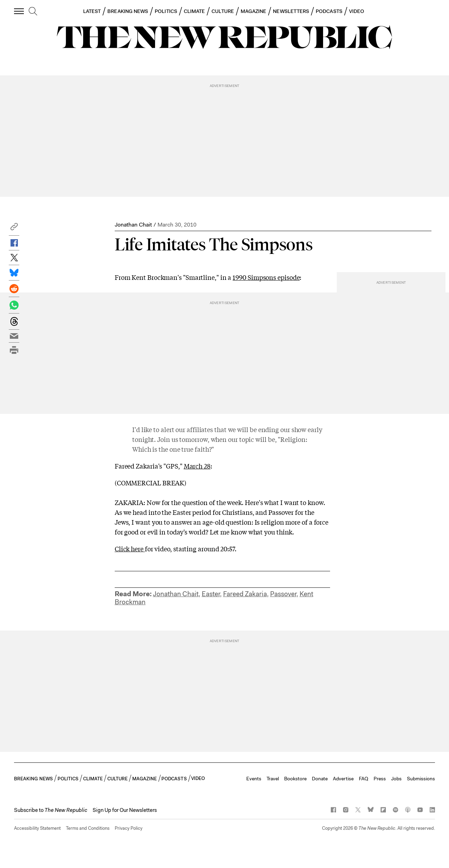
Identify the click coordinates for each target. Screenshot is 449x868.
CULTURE (223, 11)
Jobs (396, 779)
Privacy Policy (129, 828)
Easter (211, 594)
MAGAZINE (254, 11)
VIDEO (357, 11)
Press (380, 779)
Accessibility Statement (37, 828)
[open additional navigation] (19, 11)
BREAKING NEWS (128, 11)
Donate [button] (320, 779)
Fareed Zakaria (245, 594)
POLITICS (166, 11)
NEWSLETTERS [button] (291, 11)
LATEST (92, 11)
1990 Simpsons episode (266, 277)
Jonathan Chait (133, 225)
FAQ (364, 779)
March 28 (197, 466)
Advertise (343, 779)
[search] (33, 12)
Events (254, 779)
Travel (273, 779)
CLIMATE (195, 11)
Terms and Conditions (88, 828)
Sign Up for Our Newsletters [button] (125, 810)
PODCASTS (329, 11)
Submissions (421, 779)
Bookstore (295, 779)
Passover (283, 594)
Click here (130, 549)
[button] (14, 228)
